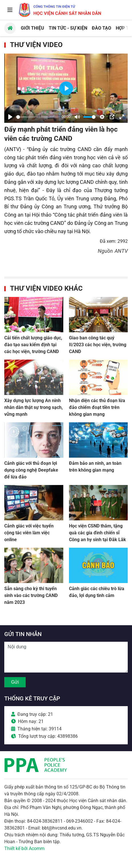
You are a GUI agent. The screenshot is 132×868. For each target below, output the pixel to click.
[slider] (38, 117)
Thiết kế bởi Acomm (24, 848)
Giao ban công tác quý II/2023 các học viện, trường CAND (98, 345)
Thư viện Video (36, 45)
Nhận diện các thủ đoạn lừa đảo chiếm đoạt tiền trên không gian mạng (97, 407)
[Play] (10, 117)
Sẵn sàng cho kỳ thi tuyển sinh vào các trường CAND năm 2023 (31, 595)
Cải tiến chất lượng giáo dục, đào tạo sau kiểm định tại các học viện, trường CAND (33, 345)
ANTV (121, 251)
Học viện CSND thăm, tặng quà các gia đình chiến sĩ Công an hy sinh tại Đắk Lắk (98, 533)
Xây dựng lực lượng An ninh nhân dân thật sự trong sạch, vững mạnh (33, 407)
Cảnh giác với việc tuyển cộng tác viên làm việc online (29, 533)
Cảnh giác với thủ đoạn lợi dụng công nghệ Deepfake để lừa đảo (31, 470)
